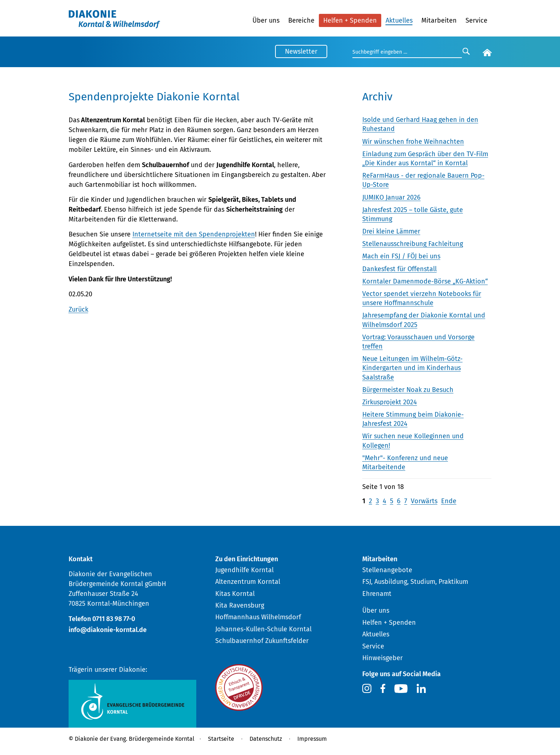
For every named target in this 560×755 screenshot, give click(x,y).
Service (476, 20)
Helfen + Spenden (350, 20)
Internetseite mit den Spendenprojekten (194, 234)
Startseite (221, 739)
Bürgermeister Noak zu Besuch (408, 390)
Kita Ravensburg (240, 605)
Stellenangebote (387, 570)
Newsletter (301, 51)
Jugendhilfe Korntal (244, 570)
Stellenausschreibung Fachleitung (413, 244)
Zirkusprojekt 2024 (390, 402)
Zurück (78, 309)
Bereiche (301, 20)
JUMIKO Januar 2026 (391, 197)
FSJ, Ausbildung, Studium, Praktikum (415, 582)
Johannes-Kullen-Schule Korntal (263, 629)
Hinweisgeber (383, 658)
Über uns (266, 20)
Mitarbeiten (439, 20)
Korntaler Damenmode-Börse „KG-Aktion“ (425, 281)
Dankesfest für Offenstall (399, 269)
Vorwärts (424, 501)
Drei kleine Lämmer (391, 231)
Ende (449, 501)
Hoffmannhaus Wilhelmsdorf (258, 617)
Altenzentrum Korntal (248, 582)
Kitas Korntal (235, 594)
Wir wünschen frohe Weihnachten (413, 142)
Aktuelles (399, 20)
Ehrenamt (377, 594)
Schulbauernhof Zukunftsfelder (262, 641)
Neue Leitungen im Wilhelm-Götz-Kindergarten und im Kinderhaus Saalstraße (412, 368)
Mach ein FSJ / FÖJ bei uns (401, 256)
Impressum (312, 739)
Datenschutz (266, 739)
